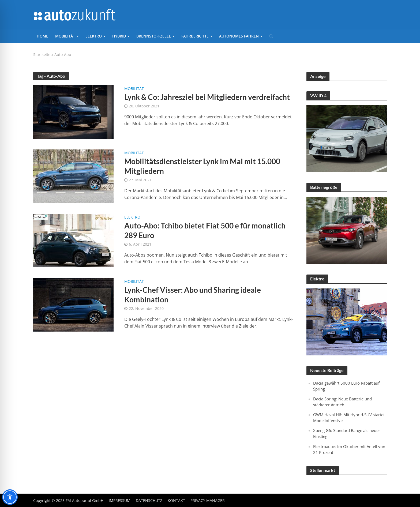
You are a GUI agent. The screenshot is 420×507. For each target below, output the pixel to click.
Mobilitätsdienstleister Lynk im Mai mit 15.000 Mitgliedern (202, 166)
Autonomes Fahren (239, 36)
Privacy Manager (208, 500)
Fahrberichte (195, 36)
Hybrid (119, 36)
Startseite (42, 55)
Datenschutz (149, 500)
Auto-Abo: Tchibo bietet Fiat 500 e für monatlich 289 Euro (205, 230)
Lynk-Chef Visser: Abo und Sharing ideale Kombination (193, 295)
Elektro (94, 36)
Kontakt (176, 500)
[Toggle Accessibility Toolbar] (10, 497)
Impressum (120, 500)
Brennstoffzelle (154, 36)
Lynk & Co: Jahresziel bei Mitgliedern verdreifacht (207, 97)
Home (42, 36)
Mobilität (65, 36)
